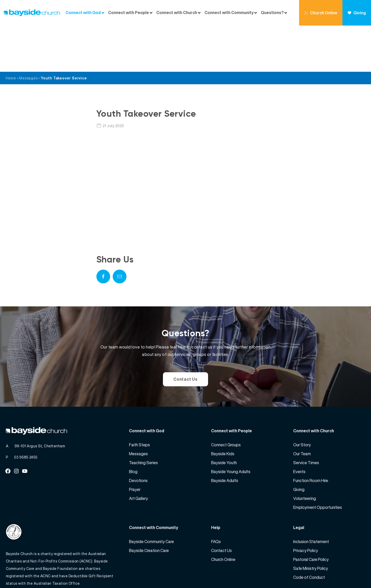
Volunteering (305, 452)
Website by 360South (347, 573)
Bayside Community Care (151, 495)
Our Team (302, 407)
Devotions (138, 434)
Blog (133, 425)
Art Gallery (138, 452)
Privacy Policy (306, 504)
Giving (357, 13)
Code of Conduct (309, 531)
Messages (28, 32)
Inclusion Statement (311, 495)
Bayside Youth (224, 416)
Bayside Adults (225, 434)
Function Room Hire (311, 434)
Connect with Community (229, 13)
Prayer (135, 443)
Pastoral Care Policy (311, 513)
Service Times (306, 416)
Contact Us (185, 333)
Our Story (302, 399)
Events (299, 425)
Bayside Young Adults (231, 425)
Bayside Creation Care (149, 504)
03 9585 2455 (26, 411)
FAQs (216, 495)
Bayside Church (33, 573)
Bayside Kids (223, 407)
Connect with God (83, 13)
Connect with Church (177, 13)
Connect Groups (226, 399)
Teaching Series (143, 416)
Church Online (321, 13)
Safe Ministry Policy (311, 522)
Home (11, 32)
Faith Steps (139, 399)
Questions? (272, 13)
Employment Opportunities (318, 461)
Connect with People (129, 13)
